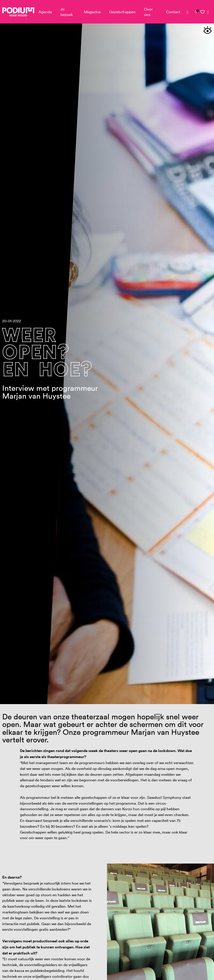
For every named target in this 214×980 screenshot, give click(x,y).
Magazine (92, 12)
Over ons (148, 12)
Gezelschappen (122, 12)
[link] (196, 12)
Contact (173, 12)
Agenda (45, 12)
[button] (208, 30)
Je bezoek (67, 12)
